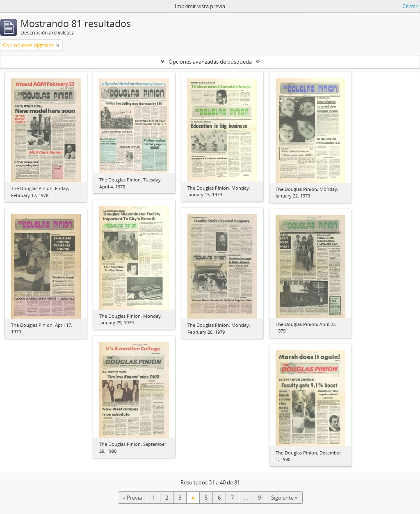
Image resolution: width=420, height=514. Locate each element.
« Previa (132, 498)
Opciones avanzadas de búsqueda (210, 62)
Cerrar (410, 6)
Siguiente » (284, 498)
